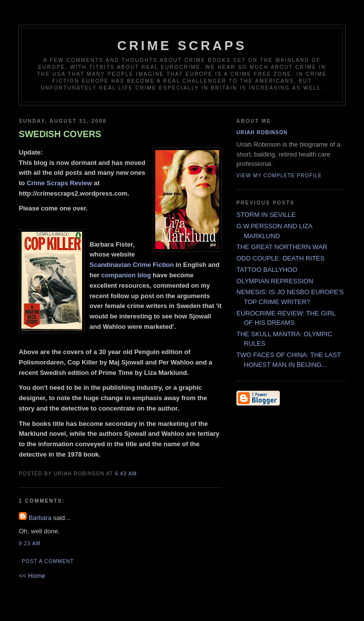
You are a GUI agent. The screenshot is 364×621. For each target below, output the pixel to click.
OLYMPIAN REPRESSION (275, 281)
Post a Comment (48, 561)
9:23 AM (30, 543)
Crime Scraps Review (59, 183)
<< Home (32, 576)
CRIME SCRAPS (182, 46)
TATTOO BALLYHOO (267, 270)
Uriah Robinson (262, 132)
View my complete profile (279, 176)
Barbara (40, 518)
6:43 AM (126, 474)
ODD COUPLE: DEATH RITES (280, 258)
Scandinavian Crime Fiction (132, 265)
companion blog (127, 275)
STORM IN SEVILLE (266, 215)
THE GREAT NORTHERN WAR (282, 247)
